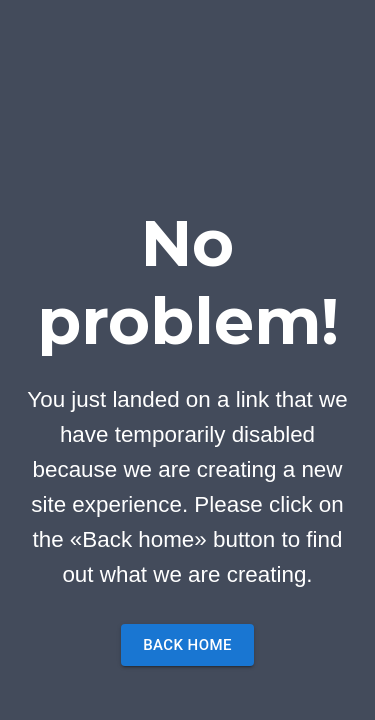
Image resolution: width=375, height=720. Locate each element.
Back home (187, 645)
